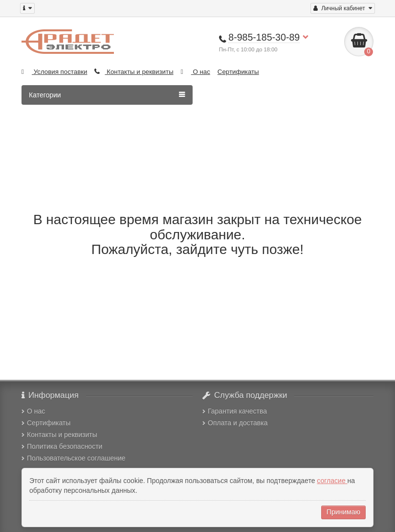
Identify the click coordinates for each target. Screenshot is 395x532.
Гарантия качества (235, 411)
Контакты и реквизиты (134, 72)
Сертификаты (238, 72)
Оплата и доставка (235, 423)
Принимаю (343, 512)
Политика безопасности (62, 446)
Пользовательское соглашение (74, 458)
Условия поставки (54, 72)
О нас (196, 72)
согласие (332, 481)
